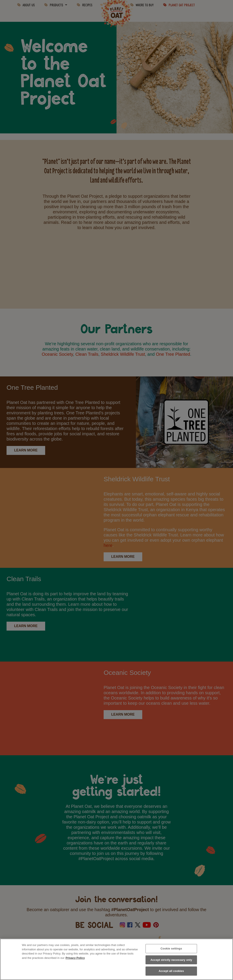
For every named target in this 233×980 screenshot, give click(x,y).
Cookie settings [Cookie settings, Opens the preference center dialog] (171, 949)
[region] (116, 959)
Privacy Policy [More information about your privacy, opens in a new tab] (75, 958)
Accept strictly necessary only (171, 960)
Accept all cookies (171, 971)
